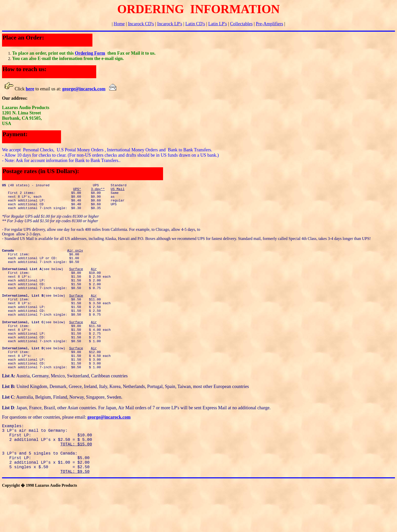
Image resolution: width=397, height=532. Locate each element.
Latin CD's (195, 24)
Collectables (241, 24)
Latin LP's (217, 24)
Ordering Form (90, 53)
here (30, 89)
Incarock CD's (141, 24)
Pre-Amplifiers (269, 24)
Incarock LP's (170, 24)
